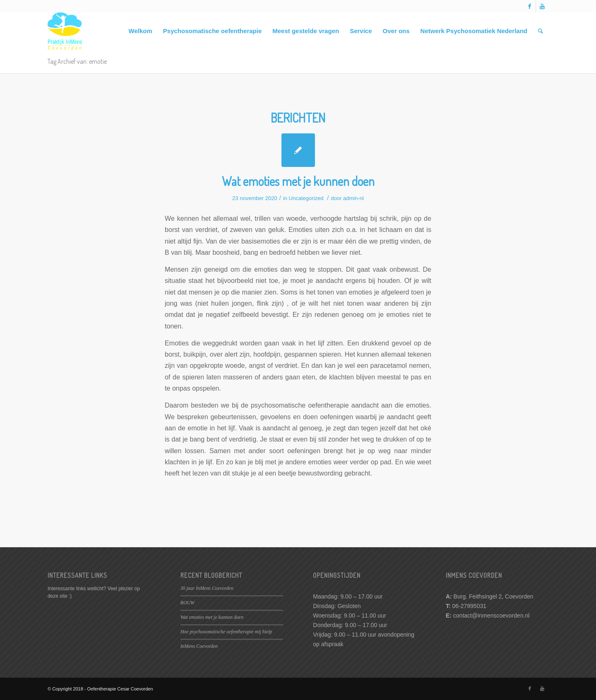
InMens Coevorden (199, 646)
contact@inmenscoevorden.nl (491, 616)
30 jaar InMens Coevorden (207, 588)
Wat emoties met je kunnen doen (298, 181)
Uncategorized (306, 198)
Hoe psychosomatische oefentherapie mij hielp (226, 632)
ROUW (187, 603)
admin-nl (353, 198)
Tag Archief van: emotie (77, 61)
